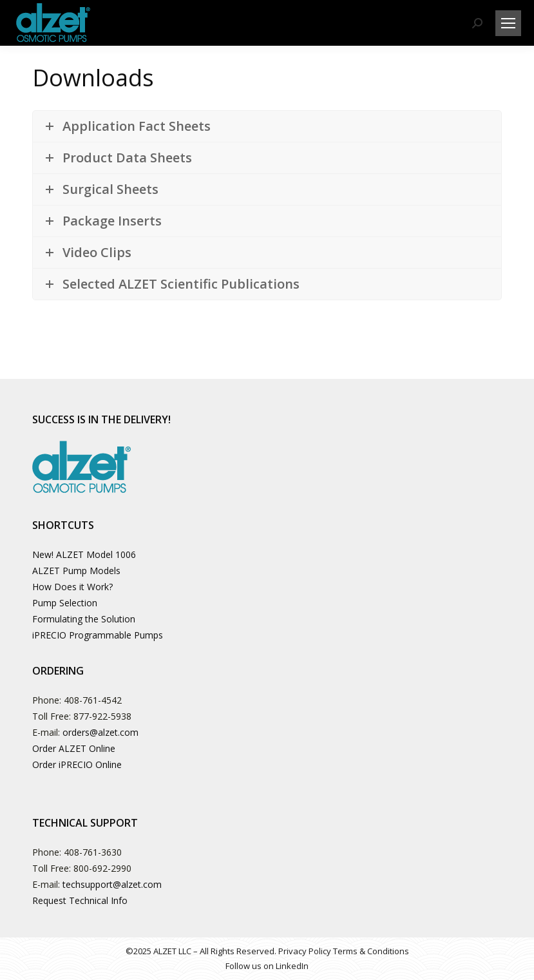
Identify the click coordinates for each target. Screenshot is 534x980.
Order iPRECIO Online (77, 764)
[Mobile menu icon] (508, 23)
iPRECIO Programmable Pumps (98, 635)
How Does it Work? (72, 587)
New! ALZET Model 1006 (84, 554)
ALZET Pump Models (76, 571)
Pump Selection (65, 603)
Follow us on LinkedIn (267, 966)
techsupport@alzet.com (112, 884)
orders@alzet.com (100, 732)
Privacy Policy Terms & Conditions (344, 951)
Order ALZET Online (74, 748)
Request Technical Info (80, 900)
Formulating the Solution (84, 619)
